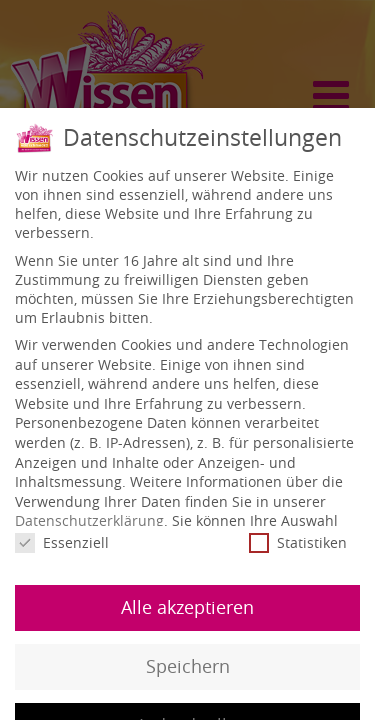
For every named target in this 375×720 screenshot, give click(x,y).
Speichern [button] (188, 664)
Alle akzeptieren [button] (187, 605)
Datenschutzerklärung (89, 519)
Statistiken (298, 541)
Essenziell (62, 541)
